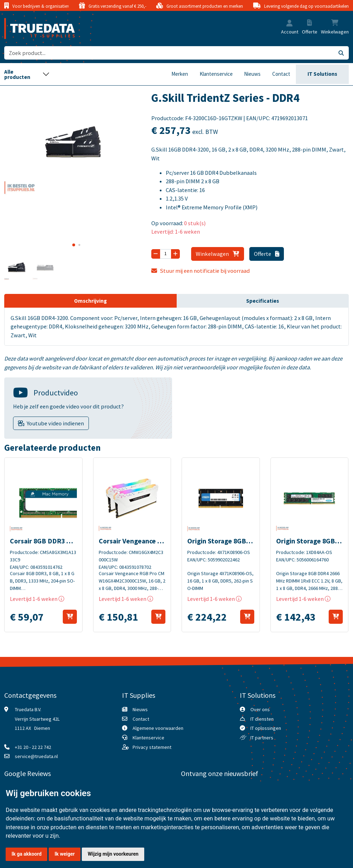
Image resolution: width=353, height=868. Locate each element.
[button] (290, 24)
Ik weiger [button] (65, 854)
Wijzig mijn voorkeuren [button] (113, 854)
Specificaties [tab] (263, 301)
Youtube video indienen (55, 423)
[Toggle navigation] (27, 74)
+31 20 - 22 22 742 (33, 747)
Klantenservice (216, 74)
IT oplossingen (266, 728)
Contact (281, 74)
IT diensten (262, 719)
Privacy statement (152, 747)
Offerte (267, 254)
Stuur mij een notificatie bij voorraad (200, 271)
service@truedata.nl (36, 756)
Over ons (260, 709)
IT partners (262, 738)
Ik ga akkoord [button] (27, 854)
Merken (180, 74)
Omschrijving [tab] (90, 301)
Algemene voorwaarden (158, 728)
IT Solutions (322, 74)
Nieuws (252, 74)
